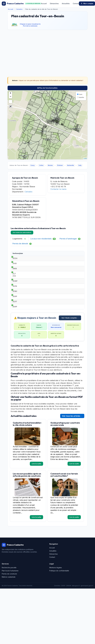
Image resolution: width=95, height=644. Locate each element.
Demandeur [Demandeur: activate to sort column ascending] (59, 254)
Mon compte (87, 4)
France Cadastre (21, 4)
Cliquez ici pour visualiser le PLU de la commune (30, 25)
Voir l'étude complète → (70, 340)
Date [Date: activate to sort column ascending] (44, 254)
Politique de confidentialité (59, 593)
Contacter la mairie (58, 189)
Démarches (54, 4)
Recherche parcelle (9, 590)
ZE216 (15, 298)
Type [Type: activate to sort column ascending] (28, 254)
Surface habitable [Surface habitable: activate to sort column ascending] (75, 254)
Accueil (44, 4)
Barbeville (71, 165)
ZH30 (15, 269)
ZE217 (15, 320)
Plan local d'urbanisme (10, 593)
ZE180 (15, 306)
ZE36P (15, 291)
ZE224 (15, 261)
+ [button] (10, 93)
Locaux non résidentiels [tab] (43, 239)
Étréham (60, 165)
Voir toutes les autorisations (22, 232)
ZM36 (15, 276)
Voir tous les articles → (72, 438)
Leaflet (85, 158)
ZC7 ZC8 (14, 283)
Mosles (50, 165)
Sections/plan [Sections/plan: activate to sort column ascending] (18, 254)
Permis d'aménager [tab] (70, 239)
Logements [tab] (20, 239)
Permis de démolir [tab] (22, 244)
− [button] (10, 97)
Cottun (41, 165)
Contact (76, 4)
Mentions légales (56, 590)
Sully (80, 165)
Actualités (66, 4)
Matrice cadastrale (9, 599)
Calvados (19, 9)
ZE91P (15, 313)
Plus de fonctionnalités (47, 88)
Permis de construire (9, 596)
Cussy (33, 165)
